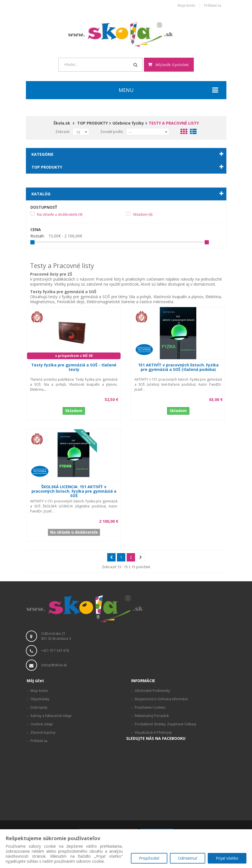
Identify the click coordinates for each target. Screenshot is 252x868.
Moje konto (187, 6)
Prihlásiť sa (213, 6)
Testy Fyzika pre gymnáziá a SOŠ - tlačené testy (74, 367)
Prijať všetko (227, 858)
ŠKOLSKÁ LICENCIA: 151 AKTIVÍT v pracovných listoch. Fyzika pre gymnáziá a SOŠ (74, 491)
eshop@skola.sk (54, 665)
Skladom (143, 214)
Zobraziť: (63, 132)
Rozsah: (37, 236)
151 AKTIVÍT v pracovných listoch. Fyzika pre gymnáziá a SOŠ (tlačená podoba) (178, 367)
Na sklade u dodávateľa (60, 214)
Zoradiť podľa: (112, 132)
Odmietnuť (187, 858)
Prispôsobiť (149, 858)
